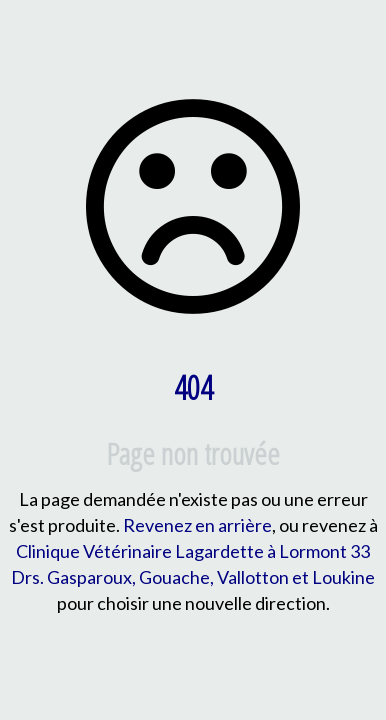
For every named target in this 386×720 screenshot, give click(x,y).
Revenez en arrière (197, 525)
